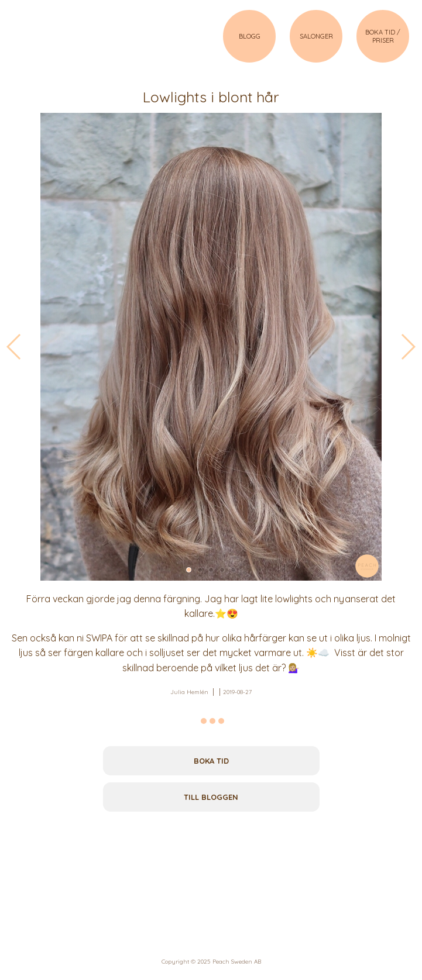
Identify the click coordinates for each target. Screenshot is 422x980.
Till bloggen (211, 797)
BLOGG (250, 36)
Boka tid (211, 761)
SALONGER (316, 36)
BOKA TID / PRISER (383, 36)
